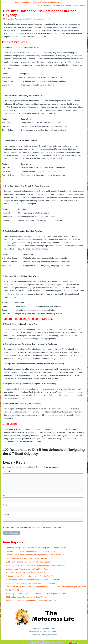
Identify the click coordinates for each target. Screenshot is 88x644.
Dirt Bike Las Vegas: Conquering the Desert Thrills (26, 597)
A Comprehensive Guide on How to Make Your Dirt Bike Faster (31, 576)
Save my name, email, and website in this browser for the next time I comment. (32, 528)
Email (6, 505)
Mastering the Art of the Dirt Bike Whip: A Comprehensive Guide (32, 583)
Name (6, 496)
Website (6, 515)
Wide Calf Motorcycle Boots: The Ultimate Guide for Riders (61, 5)
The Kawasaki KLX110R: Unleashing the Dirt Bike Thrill (28, 573)
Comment (7, 472)
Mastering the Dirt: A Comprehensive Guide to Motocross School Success (33, 2)
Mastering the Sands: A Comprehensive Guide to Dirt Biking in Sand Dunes (36, 594)
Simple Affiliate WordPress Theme (53, 642)
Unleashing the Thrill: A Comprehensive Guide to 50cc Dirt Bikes (32, 551)
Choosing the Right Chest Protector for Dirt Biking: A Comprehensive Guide (36, 548)
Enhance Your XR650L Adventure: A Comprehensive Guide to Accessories (36, 555)
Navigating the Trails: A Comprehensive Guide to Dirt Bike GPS (31, 601)
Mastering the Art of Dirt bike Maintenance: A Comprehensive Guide (33, 580)
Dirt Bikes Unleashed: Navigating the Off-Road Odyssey (28, 562)
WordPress (36, 642)
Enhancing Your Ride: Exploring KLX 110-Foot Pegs (27, 569)
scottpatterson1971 (44, 19)
